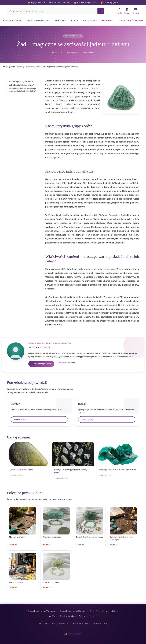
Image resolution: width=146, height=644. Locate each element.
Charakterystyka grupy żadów (21, 81)
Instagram (63, 362)
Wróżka (60, 21)
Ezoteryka (89, 21)
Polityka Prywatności (61, 623)
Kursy (75, 21)
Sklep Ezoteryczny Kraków (73, 611)
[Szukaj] (101, 11)
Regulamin (43, 623)
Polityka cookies (101, 623)
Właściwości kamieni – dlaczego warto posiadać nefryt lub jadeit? (23, 90)
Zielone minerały (73, 36)
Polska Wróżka (67, 616)
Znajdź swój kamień (131, 21)
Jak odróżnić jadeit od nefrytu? (22, 85)
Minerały (107, 21)
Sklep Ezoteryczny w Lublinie (104, 611)
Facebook (72, 362)
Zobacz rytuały (87, 420)
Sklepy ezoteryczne (88, 616)
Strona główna (12, 21)
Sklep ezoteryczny (38, 21)
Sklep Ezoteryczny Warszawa (42, 611)
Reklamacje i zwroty (82, 623)
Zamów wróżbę (20, 420)
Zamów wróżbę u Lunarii (41, 364)
